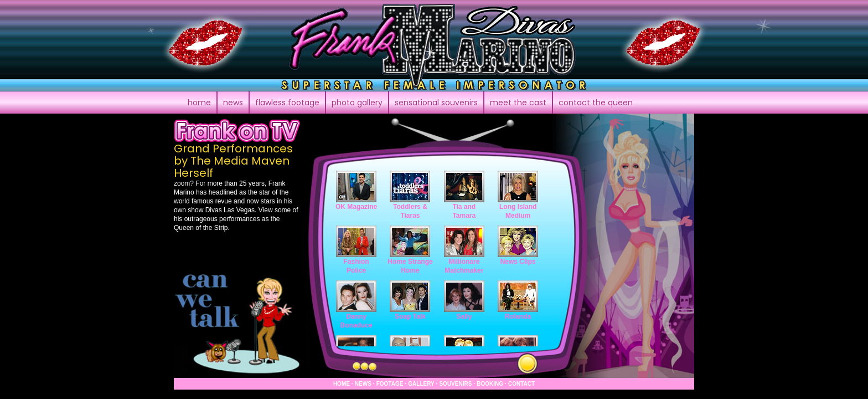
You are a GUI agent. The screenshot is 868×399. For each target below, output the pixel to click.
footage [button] (287, 103)
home (199, 103)
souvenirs (455, 384)
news (363, 384)
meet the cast (518, 103)
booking (490, 384)
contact (596, 103)
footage (390, 384)
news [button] (233, 103)
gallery (421, 384)
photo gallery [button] (357, 103)
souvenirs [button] (436, 103)
